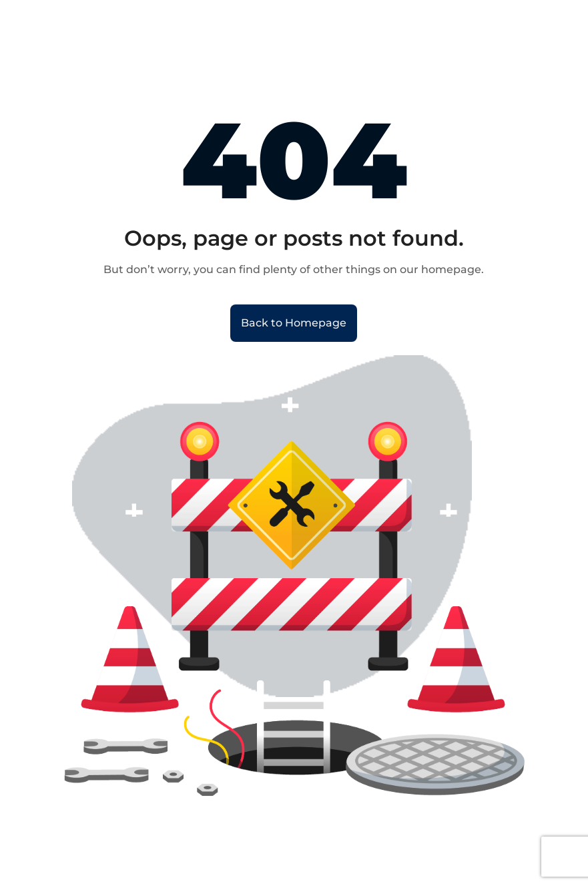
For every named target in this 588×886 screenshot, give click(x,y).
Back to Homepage (294, 323)
